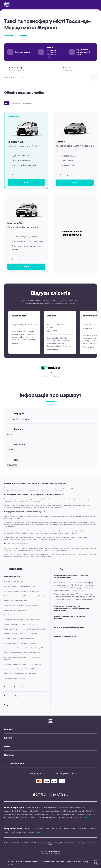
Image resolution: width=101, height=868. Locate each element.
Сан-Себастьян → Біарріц (14, 615)
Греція (85, 828)
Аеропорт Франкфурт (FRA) (44, 814)
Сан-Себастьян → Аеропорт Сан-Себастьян (21, 605)
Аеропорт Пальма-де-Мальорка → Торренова (21, 634)
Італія (53, 828)
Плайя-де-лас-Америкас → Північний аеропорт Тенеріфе (25, 596)
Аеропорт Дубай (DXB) (12, 811)
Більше (85, 817)
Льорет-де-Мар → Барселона (15, 610)
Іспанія (47, 828)
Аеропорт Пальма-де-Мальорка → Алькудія (20, 643)
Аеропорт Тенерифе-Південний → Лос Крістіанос (22, 664)
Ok (95, 863)
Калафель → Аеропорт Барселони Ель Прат (20, 674)
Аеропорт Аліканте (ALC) (31, 811)
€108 (75, 183)
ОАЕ (34, 828)
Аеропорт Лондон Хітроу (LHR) (70, 817)
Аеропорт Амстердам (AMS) (66, 814)
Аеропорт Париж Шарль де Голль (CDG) (19, 814)
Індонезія (23, 832)
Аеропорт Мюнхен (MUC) (87, 814)
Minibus (27, 103)
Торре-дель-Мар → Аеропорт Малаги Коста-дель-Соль (24, 619)
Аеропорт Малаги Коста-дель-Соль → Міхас (20, 669)
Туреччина (27, 828)
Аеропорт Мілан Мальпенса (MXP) (17, 817)
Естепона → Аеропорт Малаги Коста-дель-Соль (22, 591)
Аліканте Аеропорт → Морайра (16, 601)
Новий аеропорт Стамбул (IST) (73, 807)
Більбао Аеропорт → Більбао (15, 678)
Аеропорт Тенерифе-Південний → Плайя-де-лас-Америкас (22, 658)
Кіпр (79, 828)
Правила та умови (54, 851)
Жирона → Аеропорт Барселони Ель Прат (19, 638)
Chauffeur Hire (16, 763)
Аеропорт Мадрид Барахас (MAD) (54, 811)
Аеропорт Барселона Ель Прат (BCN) (81, 811)
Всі (7, 103)
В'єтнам (73, 828)
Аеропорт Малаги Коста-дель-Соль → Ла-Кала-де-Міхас (25, 648)
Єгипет (59, 828)
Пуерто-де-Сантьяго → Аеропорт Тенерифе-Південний (25, 629)
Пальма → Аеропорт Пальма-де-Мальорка (20, 586)
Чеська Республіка (11, 832)
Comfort (16, 103)
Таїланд (40, 828)
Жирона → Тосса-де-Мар (13, 582)
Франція (66, 828)
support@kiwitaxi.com (63, 773)
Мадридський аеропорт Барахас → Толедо (20, 624)
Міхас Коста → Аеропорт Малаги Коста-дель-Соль (23, 653)
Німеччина (92, 828)
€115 (26, 182)
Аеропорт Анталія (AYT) (52, 807)
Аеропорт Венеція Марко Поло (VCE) (44, 817)
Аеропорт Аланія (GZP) (34, 807)
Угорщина (31, 832)
